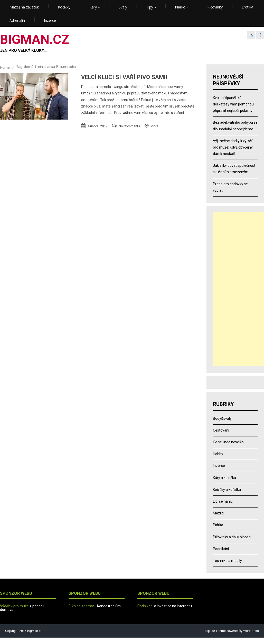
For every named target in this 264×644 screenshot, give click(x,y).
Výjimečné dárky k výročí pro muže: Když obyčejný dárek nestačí (233, 147)
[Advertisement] (238, 289)
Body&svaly (222, 418)
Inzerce (50, 20)
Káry (95, 7)
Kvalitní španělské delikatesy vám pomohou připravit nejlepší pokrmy (233, 104)
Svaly (123, 7)
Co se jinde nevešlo (228, 442)
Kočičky (64, 7)
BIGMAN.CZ (35, 40)
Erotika (247, 7)
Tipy (151, 7)
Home (5, 67)
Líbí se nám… (223, 501)
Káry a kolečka (224, 478)
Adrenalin (17, 20)
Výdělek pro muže (14, 606)
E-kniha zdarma (81, 606)
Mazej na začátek (24, 7)
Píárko (182, 7)
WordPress (251, 631)
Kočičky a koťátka (227, 490)
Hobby (218, 454)
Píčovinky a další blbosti (232, 537)
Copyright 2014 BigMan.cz (24, 631)
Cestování (221, 430)
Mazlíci (219, 513)
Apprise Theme (215, 631)
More (154, 126)
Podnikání (221, 549)
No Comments (129, 126)
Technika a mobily (227, 561)
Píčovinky (215, 7)
